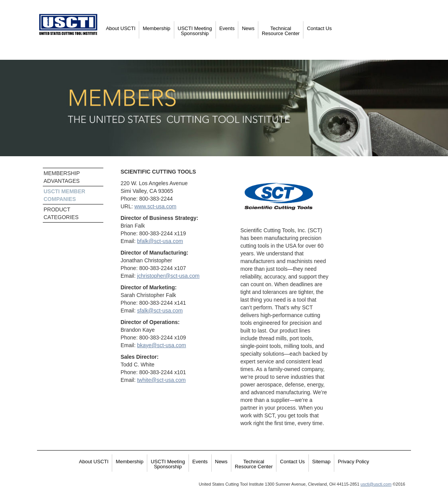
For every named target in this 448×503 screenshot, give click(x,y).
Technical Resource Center (281, 31)
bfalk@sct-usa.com (160, 241)
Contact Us (319, 28)
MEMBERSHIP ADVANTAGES (62, 177)
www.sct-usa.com (155, 206)
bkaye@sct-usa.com (161, 345)
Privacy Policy (353, 462)
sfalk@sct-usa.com (160, 311)
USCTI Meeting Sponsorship (195, 31)
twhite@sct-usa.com (161, 380)
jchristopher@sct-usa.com (168, 276)
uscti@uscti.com (376, 484)
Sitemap (322, 462)
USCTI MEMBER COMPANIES (64, 195)
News (248, 28)
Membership (157, 28)
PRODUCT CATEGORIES (61, 213)
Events (227, 28)
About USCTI (121, 28)
